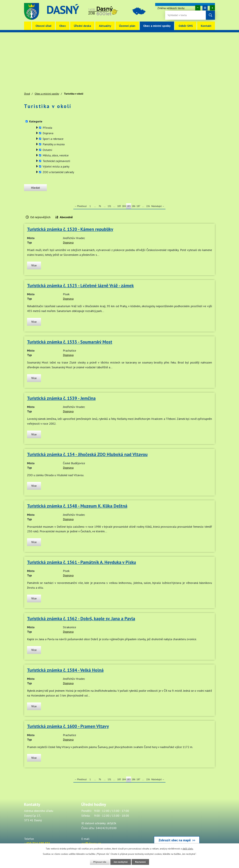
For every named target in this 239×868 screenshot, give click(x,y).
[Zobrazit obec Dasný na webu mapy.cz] (177, 824)
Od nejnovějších (40, 217)
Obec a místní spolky (157, 26)
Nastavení (141, 862)
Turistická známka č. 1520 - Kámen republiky (70, 229)
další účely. (188, 849)
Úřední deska (82, 26)
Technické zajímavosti (56, 161)
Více (34, 265)
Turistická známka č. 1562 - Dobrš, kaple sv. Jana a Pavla (81, 618)
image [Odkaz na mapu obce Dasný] (140, 11)
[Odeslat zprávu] (36, 188)
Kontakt (206, 26)
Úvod (28, 26)
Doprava (48, 133)
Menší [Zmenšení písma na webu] (198, 8)
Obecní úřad (43, 26)
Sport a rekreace (53, 139)
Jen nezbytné (121, 862)
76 (100, 206)
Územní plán (127, 26)
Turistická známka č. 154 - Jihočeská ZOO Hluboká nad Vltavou (87, 454)
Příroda (47, 128)
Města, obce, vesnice (56, 155)
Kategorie (36, 121)
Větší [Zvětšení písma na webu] (212, 8)
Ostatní (47, 150)
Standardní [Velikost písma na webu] (205, 8)
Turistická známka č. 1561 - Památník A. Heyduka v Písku (81, 562)
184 (124, 206)
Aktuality (105, 26)
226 (148, 206)
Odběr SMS (186, 26)
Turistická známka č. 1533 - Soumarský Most (70, 342)
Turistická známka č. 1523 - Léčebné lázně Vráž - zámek (80, 285)
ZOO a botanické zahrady (58, 172)
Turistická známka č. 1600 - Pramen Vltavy (68, 726)
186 (134, 206)
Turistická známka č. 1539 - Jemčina (61, 398)
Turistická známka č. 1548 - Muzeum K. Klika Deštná (77, 506)
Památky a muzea (54, 144)
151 (109, 206)
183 (119, 206)
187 (138, 206)
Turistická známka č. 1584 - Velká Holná (65, 670)
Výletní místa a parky (56, 166)
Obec (63, 26)
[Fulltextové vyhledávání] (178, 15)
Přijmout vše (99, 862)
